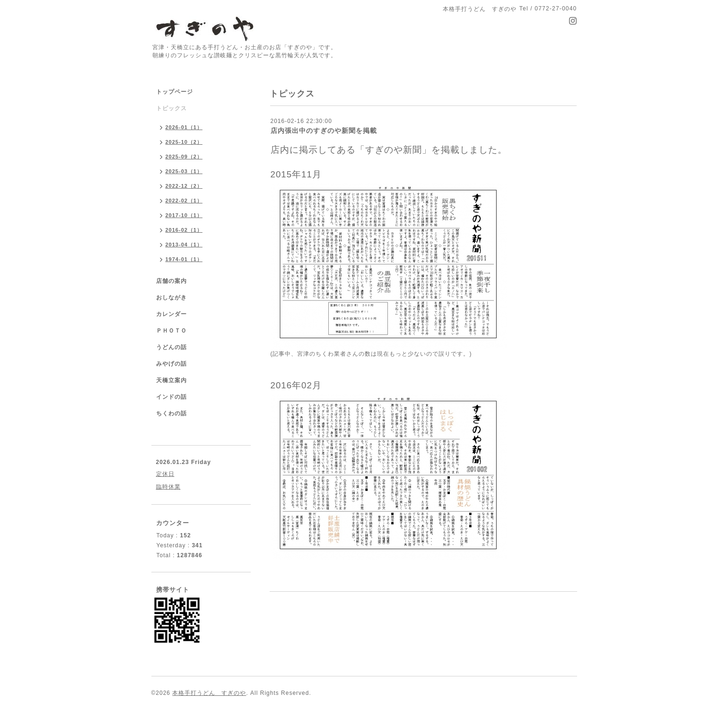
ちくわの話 (171, 413)
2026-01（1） (184, 127)
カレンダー (171, 314)
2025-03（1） (184, 171)
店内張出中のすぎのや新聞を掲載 (324, 131)
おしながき (171, 298)
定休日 (165, 474)
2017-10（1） (184, 215)
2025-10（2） (184, 142)
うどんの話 (171, 347)
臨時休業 (168, 487)
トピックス (171, 108)
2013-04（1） (184, 245)
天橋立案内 (171, 380)
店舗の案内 (171, 281)
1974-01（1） (184, 259)
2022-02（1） (184, 201)
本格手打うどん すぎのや (209, 693)
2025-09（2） (184, 157)
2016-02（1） (184, 230)
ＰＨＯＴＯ (171, 331)
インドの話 (175, 397)
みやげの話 (171, 364)
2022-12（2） (184, 186)
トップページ (175, 92)
